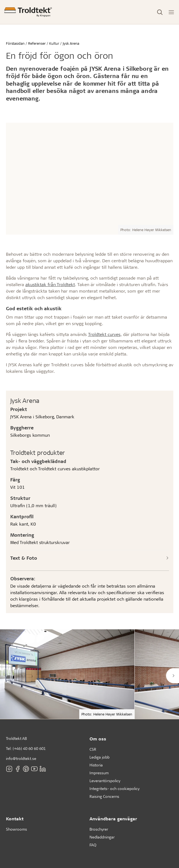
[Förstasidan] (28, 12)
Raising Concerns (104, 796)
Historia (96, 765)
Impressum (99, 773)
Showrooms (16, 829)
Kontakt (15, 819)
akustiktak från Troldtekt (50, 284)
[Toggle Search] (160, 12)
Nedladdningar (102, 837)
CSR (93, 749)
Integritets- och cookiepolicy (115, 788)
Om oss (98, 739)
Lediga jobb (100, 757)
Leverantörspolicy (105, 781)
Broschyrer (99, 829)
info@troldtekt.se (21, 758)
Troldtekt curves (104, 334)
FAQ (93, 845)
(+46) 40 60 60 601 (29, 748)
